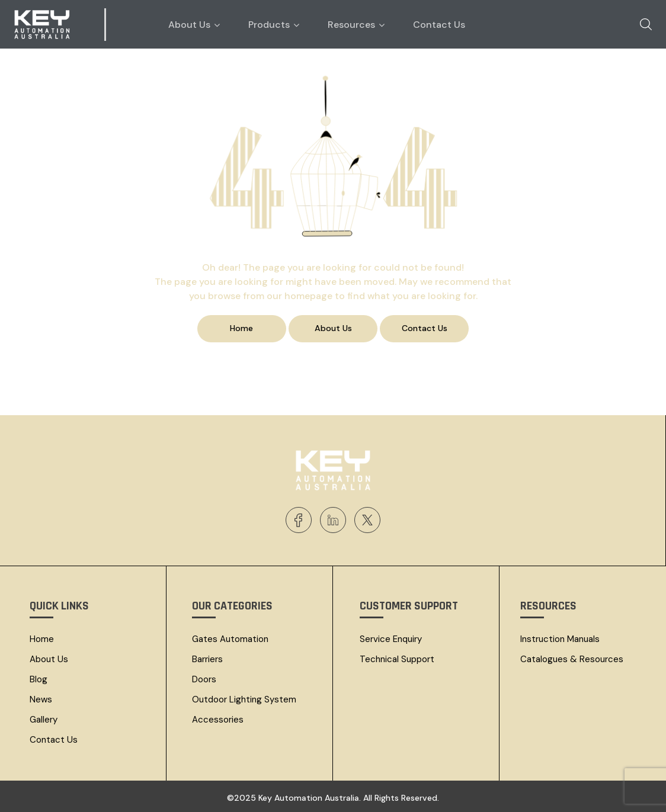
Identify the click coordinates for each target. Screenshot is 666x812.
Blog (39, 679)
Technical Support (397, 659)
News (41, 699)
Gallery (44, 719)
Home (42, 638)
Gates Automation (230, 638)
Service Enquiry (391, 638)
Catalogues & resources (572, 659)
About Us (49, 659)
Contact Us (54, 739)
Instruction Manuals (560, 638)
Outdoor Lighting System (244, 699)
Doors (204, 679)
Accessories (218, 719)
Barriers (207, 659)
